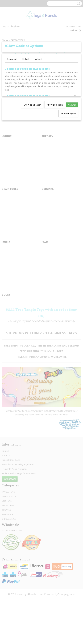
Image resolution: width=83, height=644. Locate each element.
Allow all (72, 105)
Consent (12, 59)
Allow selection (55, 105)
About (39, 59)
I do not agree (68, 114)
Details (26, 59)
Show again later (32, 105)
